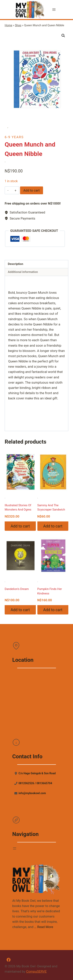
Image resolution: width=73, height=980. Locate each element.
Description (15, 264)
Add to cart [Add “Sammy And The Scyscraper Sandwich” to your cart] (53, 526)
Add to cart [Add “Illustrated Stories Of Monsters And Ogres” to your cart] (20, 526)
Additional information (23, 272)
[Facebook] (9, 960)
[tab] (36, 264)
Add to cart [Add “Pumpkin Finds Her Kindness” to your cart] (53, 610)
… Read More (44, 927)
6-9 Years (14, 137)
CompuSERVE (36, 971)
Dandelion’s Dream (17, 589)
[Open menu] (54, 10)
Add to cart (32, 190)
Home (8, 25)
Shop (18, 25)
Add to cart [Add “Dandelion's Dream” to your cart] (20, 610)
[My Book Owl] (30, 10)
